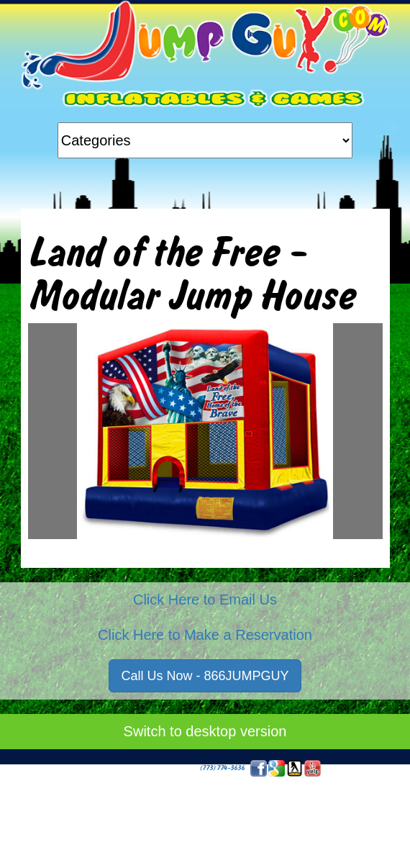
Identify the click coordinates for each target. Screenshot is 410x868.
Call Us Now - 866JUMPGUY (205, 676)
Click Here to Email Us (205, 600)
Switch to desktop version (205, 731)
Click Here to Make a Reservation (205, 635)
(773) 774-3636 (222, 768)
